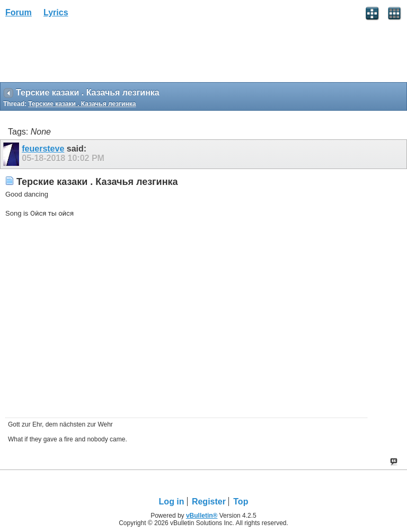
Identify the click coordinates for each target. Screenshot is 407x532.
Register (209, 502)
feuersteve (43, 149)
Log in (172, 502)
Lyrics (56, 12)
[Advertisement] (85, 54)
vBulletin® (202, 516)
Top (241, 502)
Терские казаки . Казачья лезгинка (82, 104)
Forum (19, 12)
